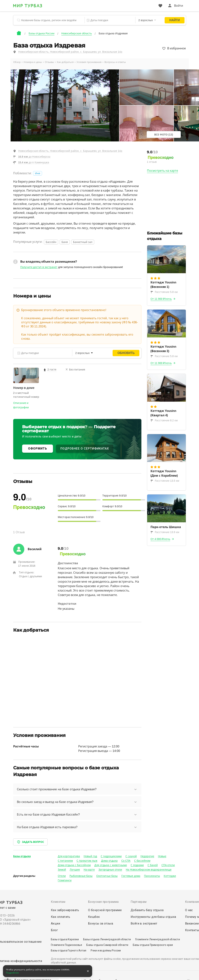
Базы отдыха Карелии (65, 939)
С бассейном (142, 861)
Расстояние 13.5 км (165, 481)
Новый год (90, 856)
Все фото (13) (164, 135)
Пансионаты (152, 876)
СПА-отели (168, 865)
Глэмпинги (65, 880)
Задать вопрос (30, 842)
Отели (62, 876)
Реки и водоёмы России (106, 950)
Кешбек (94, 917)
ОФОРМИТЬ (38, 449)
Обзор (17, 62)
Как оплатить (61, 917)
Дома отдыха (109, 861)
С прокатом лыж (87, 861)
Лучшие (75, 870)
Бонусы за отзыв (101, 923)
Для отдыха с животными (111, 865)
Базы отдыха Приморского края (153, 945)
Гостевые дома (131, 876)
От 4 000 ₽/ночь (160, 539)
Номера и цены (33, 62)
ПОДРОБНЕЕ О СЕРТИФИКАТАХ (85, 449)
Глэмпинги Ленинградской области (158, 939)
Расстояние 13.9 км (165, 532)
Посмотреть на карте (163, 171)
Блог (54, 930)
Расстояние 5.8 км (164, 292)
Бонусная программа (103, 902)
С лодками (137, 865)
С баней (153, 865)
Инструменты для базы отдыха (153, 917)
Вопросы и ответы (115, 62)
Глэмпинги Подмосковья (66, 945)
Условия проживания (89, 62)
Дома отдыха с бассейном (74, 865)
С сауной (131, 856)
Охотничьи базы (107, 876)
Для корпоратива (69, 856)
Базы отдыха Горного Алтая (69, 950)
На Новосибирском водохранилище (149, 870)
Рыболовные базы (81, 876)
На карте (89, 870)
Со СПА (126, 861)
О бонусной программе (105, 910)
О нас (189, 910)
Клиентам (58, 902)
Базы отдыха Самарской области (107, 945)
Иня (38, 173)
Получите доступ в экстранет (39, 267)
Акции (55, 923)
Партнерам (139, 902)
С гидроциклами (111, 856)
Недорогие (147, 856)
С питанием (65, 861)
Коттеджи (170, 876)
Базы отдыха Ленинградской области (107, 939)
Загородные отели (110, 870)
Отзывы (49, 62)
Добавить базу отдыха (147, 910)
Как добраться (65, 62)
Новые (162, 856)
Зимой (62, 870)
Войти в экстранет (144, 923)
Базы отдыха (22, 856)
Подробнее (12, 973)
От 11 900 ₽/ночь (161, 299)
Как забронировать (65, 910)
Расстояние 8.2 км (164, 420)
